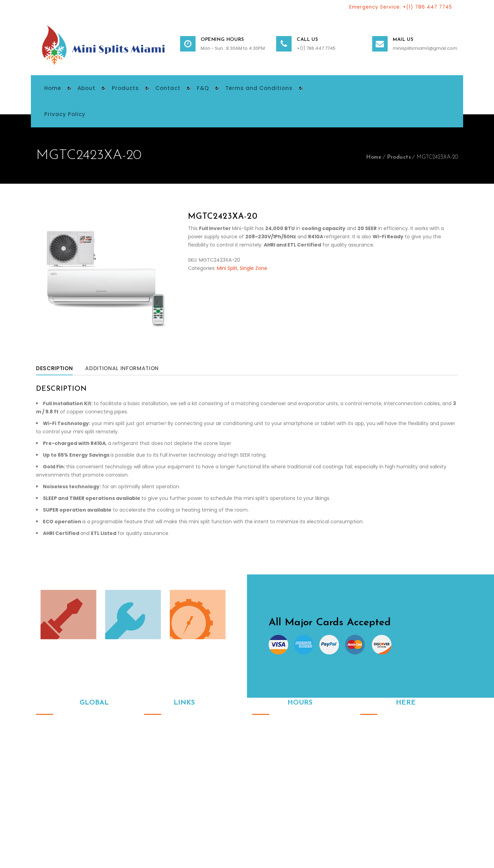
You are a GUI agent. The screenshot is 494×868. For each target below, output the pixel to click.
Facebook (380, 786)
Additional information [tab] (127, 369)
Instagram (365, 786)
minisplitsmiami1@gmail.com (425, 49)
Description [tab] (56, 369)
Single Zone (254, 269)
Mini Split (227, 269)
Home (374, 158)
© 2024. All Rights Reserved (68, 830)
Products (399, 158)
